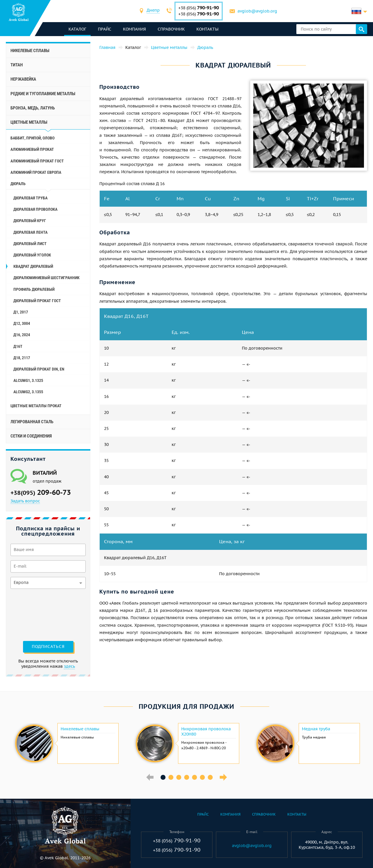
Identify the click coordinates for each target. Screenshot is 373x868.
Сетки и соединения (31, 436)
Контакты (207, 29)
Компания (134, 29)
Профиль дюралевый (34, 289)
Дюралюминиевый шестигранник (46, 278)
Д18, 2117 (22, 358)
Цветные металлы (29, 122)
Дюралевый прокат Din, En (39, 369)
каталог (77, 29)
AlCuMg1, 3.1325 (28, 380)
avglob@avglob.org (257, 11)
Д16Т (18, 346)
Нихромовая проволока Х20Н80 (206, 731)
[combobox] (153, 11)
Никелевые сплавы (30, 51)
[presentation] (34, 614)
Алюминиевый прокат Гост (37, 161)
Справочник (171, 29)
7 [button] (210, 777)
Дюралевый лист (30, 244)
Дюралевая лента (30, 232)
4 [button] (187, 777)
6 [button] (202, 777)
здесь (69, 666)
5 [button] (195, 777)
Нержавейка (23, 79)
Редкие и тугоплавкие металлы (43, 94)
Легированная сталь (32, 422)
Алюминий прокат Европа (36, 172)
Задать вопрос (25, 501)
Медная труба (316, 729)
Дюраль (18, 184)
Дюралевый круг (30, 221)
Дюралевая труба (30, 198)
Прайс (105, 29)
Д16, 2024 (22, 335)
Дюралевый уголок (32, 255)
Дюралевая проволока (35, 209)
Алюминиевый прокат (32, 149)
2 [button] (171, 777)
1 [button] (163, 777)
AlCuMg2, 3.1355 (28, 392)
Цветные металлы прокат (36, 406)
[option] (66, 743)
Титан (17, 65)
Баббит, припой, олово (32, 138)
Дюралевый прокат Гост (37, 301)
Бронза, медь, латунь (33, 108)
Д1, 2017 (21, 312)
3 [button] (179, 777)
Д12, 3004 (22, 323)
